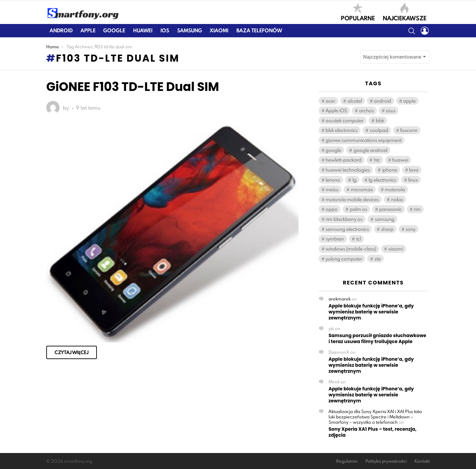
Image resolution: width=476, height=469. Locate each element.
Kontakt (422, 461)
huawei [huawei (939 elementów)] (400, 160)
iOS (165, 30)
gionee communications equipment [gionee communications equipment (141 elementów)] (363, 140)
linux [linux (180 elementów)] (413, 180)
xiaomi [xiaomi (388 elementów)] (396, 249)
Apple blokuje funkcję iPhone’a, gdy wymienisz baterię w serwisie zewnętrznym (371, 312)
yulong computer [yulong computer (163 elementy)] (344, 259)
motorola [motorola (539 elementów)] (395, 189)
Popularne (358, 12)
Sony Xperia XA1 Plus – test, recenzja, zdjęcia (372, 432)
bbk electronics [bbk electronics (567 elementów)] (342, 130)
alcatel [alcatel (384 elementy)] (355, 101)
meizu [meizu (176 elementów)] (332, 189)
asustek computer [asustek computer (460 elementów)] (345, 120)
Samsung (190, 30)
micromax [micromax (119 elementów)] (362, 189)
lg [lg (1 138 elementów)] (355, 180)
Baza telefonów (259, 30)
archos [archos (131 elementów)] (366, 110)
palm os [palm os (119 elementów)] (358, 209)
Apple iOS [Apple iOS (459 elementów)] (336, 110)
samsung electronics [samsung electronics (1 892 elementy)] (347, 229)
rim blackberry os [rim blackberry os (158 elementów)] (344, 219)
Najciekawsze (405, 12)
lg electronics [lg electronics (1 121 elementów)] (382, 180)
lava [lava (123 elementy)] (414, 170)
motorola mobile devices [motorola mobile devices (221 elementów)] (352, 199)
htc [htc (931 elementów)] (377, 160)
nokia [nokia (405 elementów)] (397, 199)
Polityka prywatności (386, 461)
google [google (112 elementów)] (333, 150)
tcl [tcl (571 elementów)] (358, 239)
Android (61, 30)
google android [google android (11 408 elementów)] (370, 150)
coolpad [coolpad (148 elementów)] (379, 130)
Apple (88, 30)
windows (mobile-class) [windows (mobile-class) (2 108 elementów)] (351, 249)
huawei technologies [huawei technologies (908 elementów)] (348, 170)
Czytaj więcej (72, 352)
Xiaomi (219, 30)
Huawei (143, 30)
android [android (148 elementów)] (382, 101)
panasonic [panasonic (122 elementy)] (390, 209)
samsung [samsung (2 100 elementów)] (385, 219)
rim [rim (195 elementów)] (417, 209)
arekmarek (340, 299)
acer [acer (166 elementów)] (330, 101)
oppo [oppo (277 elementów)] (332, 209)
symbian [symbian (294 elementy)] (335, 239)
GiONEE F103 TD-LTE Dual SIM (133, 87)
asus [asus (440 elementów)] (391, 110)
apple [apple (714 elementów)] (409, 101)
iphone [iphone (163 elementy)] (390, 170)
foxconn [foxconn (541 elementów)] (409, 130)
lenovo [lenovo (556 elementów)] (333, 180)
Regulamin (347, 461)
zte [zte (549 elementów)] (378, 259)
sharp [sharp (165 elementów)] (387, 229)
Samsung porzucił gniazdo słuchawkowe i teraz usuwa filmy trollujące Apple (377, 338)
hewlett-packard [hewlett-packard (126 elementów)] (344, 160)
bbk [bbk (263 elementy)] (380, 120)
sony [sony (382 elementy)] (410, 229)
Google (114, 30)
